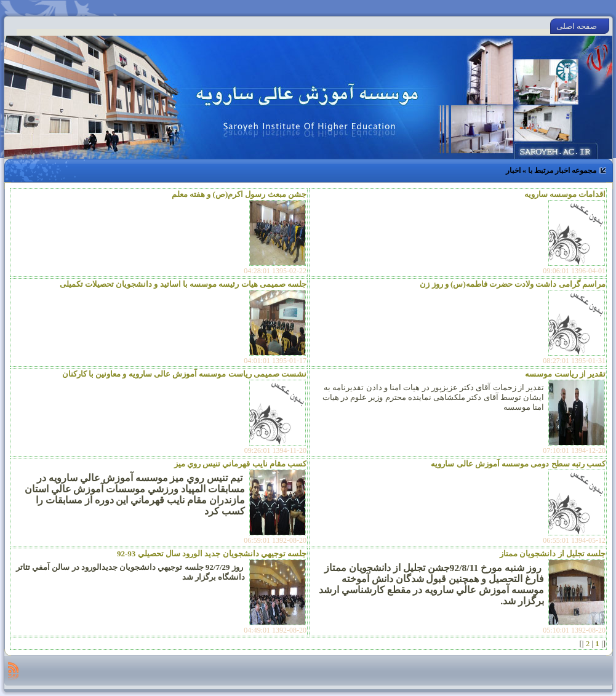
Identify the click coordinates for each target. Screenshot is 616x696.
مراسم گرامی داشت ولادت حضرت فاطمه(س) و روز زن (513, 284)
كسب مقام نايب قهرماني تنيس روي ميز (241, 464)
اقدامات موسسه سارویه (565, 194)
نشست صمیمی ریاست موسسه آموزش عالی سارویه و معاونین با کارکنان (185, 374)
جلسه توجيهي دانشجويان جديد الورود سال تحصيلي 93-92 (212, 554)
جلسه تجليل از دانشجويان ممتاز (553, 554)
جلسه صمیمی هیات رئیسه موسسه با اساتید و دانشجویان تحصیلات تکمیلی (183, 284)
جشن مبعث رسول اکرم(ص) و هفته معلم (239, 194)
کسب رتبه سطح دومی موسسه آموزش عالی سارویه (518, 464)
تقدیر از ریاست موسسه (565, 374)
